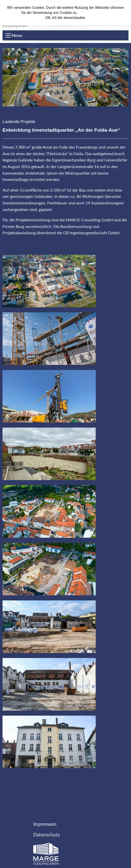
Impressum (45, 824)
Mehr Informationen (94, 13)
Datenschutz (47, 835)
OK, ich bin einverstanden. (66, 18)
